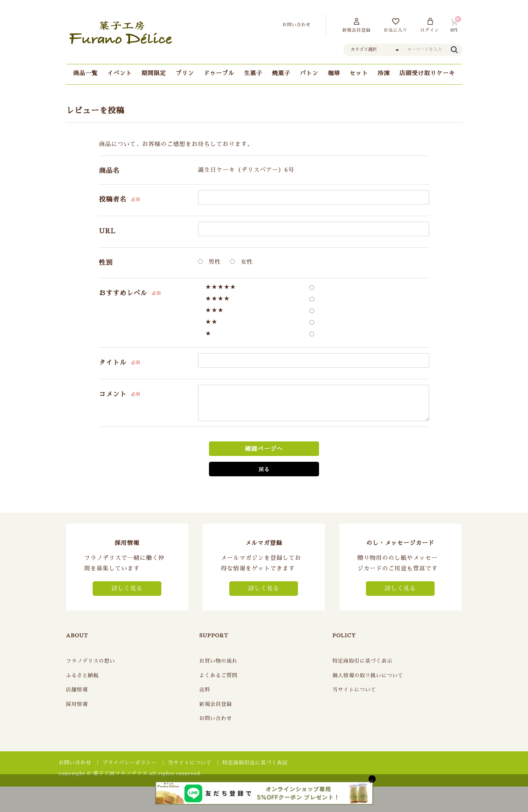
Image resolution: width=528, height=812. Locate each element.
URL (107, 231)
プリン (185, 73)
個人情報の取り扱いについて (368, 675)
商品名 (109, 171)
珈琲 (334, 73)
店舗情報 (77, 690)
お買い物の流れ (218, 661)
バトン (309, 73)
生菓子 (253, 73)
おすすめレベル (123, 293)
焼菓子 (281, 73)
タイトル (113, 363)
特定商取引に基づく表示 (362, 661)
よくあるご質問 (218, 675)
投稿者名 (113, 199)
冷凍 (384, 73)
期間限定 (154, 73)
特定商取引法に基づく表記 (255, 763)
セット (359, 73)
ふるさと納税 (82, 675)
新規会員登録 (215, 704)
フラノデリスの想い (91, 661)
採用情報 (77, 704)
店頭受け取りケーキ (427, 73)
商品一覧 (85, 73)
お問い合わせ (215, 718)
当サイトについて (354, 690)
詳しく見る (127, 589)
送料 (205, 690)
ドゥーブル (219, 73)
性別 (106, 263)
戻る (264, 469)
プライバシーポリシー (130, 763)
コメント (113, 394)
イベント (120, 73)
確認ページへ (264, 449)
